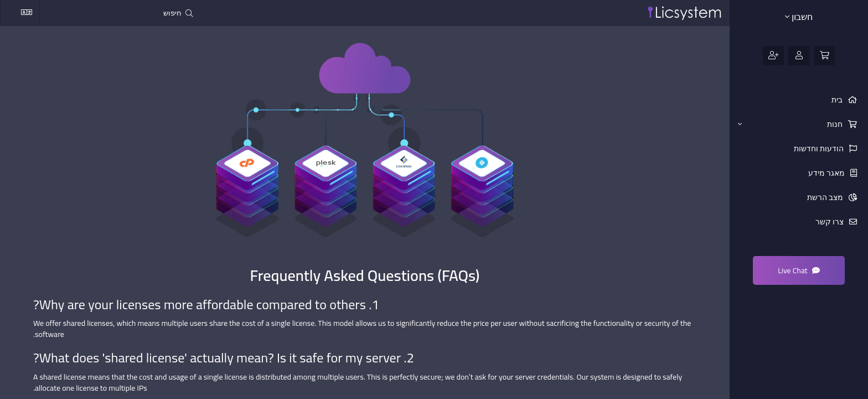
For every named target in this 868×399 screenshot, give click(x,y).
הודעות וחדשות (820, 149)
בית (838, 100)
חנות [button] (791, 124)
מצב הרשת (826, 197)
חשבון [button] (799, 17)
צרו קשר (830, 222)
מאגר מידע (827, 173)
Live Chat (799, 270)
